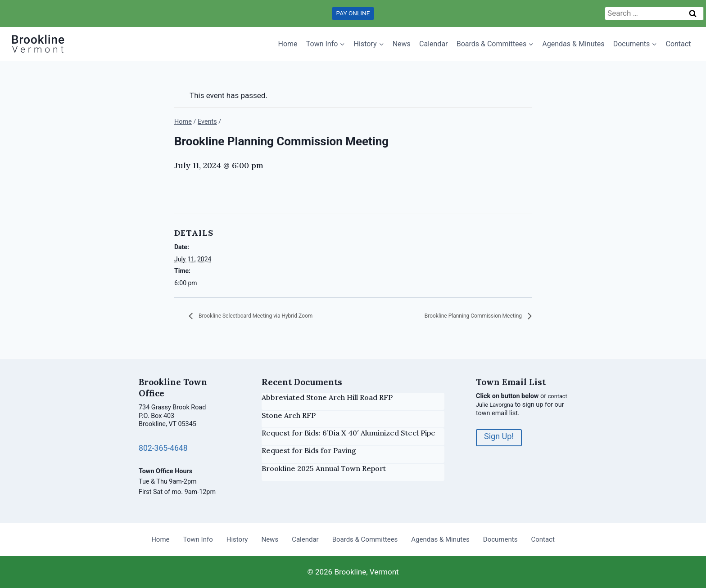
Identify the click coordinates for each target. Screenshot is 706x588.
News (402, 44)
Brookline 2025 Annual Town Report (324, 468)
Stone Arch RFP (289, 415)
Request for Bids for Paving (309, 450)
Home (288, 44)
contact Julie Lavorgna (509, 405)
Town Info (198, 539)
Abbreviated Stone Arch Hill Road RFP (327, 397)
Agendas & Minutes (573, 44)
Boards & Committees (365, 539)
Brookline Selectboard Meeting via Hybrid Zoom (274, 316)
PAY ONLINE (353, 13)
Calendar (433, 44)
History (237, 539)
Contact (678, 44)
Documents (500, 539)
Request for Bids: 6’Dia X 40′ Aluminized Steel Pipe (348, 433)
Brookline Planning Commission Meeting (457, 316)
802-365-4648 (166, 448)
